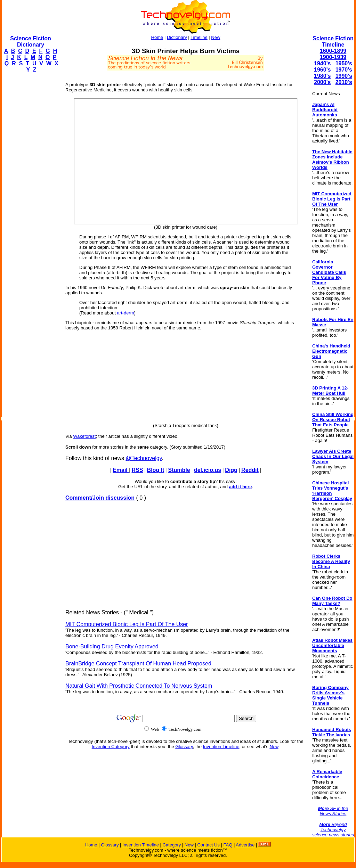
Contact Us (208, 845)
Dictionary (177, 37)
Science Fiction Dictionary (30, 42)
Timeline (199, 37)
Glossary (184, 747)
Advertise (245, 845)
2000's (322, 82)
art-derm (125, 313)
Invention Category (111, 747)
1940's (322, 63)
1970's (344, 70)
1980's (322, 76)
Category (172, 845)
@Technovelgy (144, 458)
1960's (322, 70)
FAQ (228, 845)
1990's (344, 76)
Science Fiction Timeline (333, 42)
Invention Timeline (221, 747)
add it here (241, 487)
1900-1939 (333, 57)
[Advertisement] (30, 183)
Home (157, 37)
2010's (344, 82)
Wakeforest (84, 436)
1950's (344, 63)
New (216, 37)
